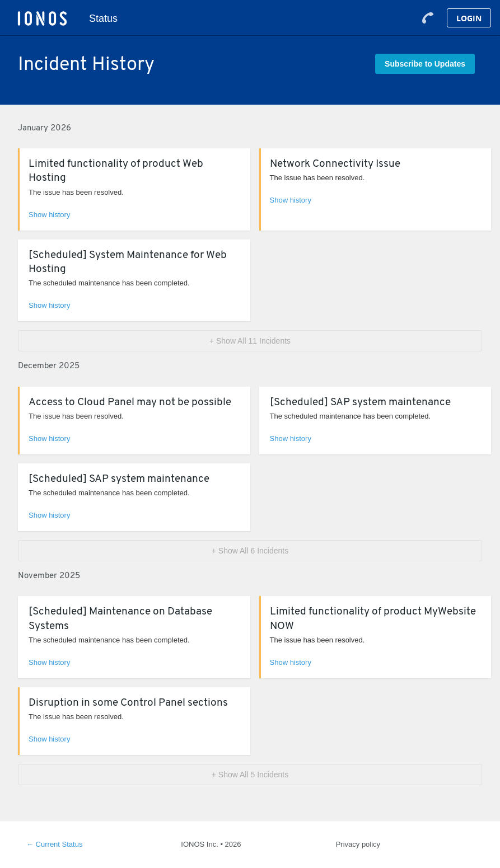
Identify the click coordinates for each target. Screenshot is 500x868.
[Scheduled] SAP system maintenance (360, 403)
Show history (49, 215)
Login (469, 18)
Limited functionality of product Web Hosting (116, 171)
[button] (425, 64)
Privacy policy (358, 844)
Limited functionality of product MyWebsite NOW (373, 619)
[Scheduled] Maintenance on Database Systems (120, 619)
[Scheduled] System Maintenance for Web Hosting (128, 262)
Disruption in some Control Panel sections (128, 703)
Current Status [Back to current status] (54, 844)
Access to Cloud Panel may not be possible (130, 403)
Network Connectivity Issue (335, 164)
